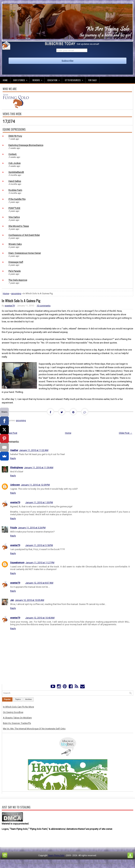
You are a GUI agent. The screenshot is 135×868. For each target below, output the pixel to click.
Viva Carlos (14, 217)
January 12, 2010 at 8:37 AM (39, 583)
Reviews (38, 79)
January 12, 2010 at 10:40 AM (40, 618)
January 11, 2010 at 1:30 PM (39, 502)
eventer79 (10, 306)
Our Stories (21, 79)
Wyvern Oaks (15, 244)
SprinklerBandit (16, 172)
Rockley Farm (15, 190)
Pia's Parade (15, 271)
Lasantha (57, 863)
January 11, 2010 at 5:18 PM (39, 545)
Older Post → (126, 433)
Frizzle (14, 528)
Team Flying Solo (56, 855)
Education (55, 79)
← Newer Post (10, 433)
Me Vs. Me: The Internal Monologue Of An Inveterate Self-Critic (34, 729)
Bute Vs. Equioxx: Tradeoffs (17, 723)
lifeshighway (17, 467)
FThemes (29, 863)
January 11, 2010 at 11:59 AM (39, 467)
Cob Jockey (15, 163)
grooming (16, 293)
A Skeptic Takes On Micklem (17, 718)
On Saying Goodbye (13, 712)
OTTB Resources (75, 79)
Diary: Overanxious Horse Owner (25, 253)
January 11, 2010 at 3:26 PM (32, 528)
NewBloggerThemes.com (108, 863)
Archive (29, 699)
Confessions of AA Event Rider (24, 235)
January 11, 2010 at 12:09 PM (35, 485)
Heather (14, 450)
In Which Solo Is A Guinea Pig (21, 301)
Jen (12, 600)
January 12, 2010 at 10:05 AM (30, 600)
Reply (13, 458)
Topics (18, 699)
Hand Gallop (15, 181)
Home (5, 80)
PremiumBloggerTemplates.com (79, 863)
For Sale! (92, 80)
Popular (7, 699)
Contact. (13, 154)
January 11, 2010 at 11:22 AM (34, 450)
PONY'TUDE (14, 208)
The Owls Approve (18, 280)
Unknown (15, 485)
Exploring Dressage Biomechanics (26, 145)
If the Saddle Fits (17, 199)
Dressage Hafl (16, 262)
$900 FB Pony (15, 136)
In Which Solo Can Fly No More (18, 707)
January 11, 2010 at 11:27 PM (40, 563)
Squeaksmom (17, 563)
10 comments (44, 306)
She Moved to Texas (19, 226)
